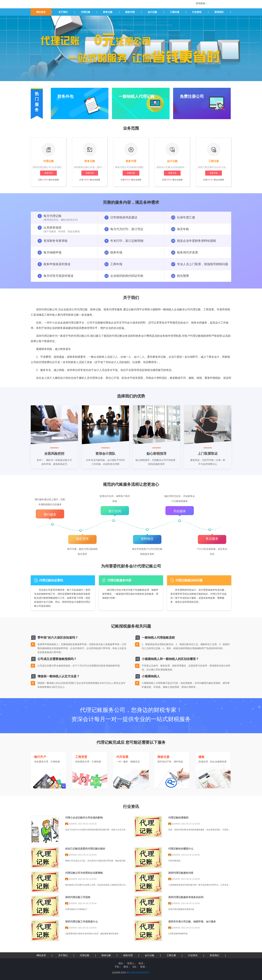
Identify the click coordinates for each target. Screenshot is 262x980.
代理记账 (86, 12)
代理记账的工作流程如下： (77, 909)
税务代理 (130, 12)
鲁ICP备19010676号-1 (138, 972)
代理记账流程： (175, 861)
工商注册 (175, 12)
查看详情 (48, 173)
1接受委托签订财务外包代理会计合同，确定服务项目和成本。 (93, 934)
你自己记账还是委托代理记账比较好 (85, 849)
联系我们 (219, 12)
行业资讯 (197, 12)
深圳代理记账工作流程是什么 (81, 922)
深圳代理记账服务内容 (181, 873)
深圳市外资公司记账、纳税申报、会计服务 (192, 922)
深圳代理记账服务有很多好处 (181, 909)
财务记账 (108, 12)
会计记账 (152, 12)
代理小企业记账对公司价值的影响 (84, 818)
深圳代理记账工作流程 (78, 897)
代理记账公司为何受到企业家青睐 (84, 873)
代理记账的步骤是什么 (181, 849)
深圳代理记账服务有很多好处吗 (186, 897)
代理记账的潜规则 (178, 818)
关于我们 (63, 12)
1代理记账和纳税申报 (178, 934)
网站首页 (41, 12)
